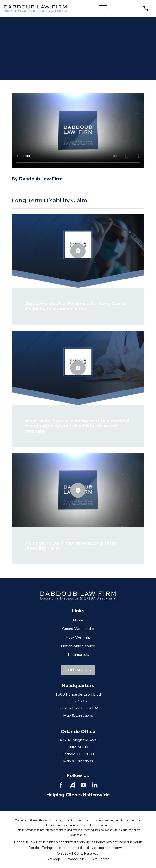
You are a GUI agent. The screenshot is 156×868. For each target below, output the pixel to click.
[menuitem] (53, 859)
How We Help (78, 637)
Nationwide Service (78, 646)
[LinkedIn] (95, 785)
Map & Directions (78, 715)
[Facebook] (61, 785)
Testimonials (78, 654)
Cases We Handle (78, 629)
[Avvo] (72, 785)
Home (78, 620)
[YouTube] (84, 785)
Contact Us (78, 670)
